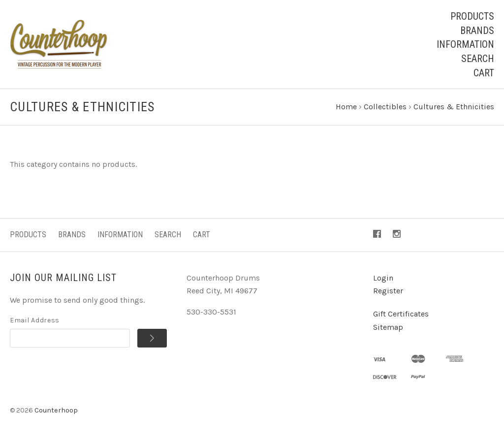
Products (472, 16)
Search (478, 59)
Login (383, 278)
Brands (477, 31)
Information (465, 44)
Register (388, 291)
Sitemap (388, 327)
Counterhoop (56, 410)
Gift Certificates (401, 314)
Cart (484, 73)
